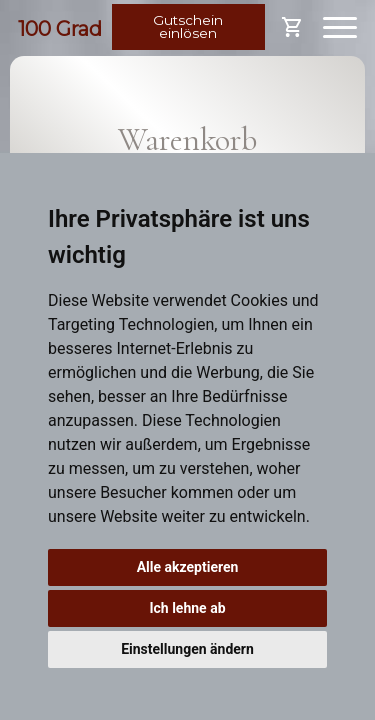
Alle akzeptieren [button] (188, 567)
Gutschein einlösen (188, 27)
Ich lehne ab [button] (187, 608)
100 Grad (60, 29)
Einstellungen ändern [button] (187, 649)
